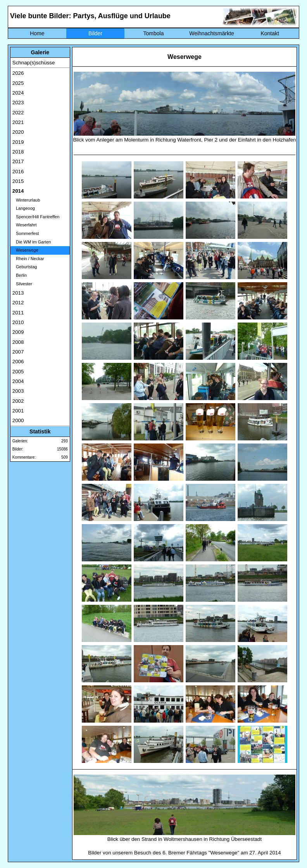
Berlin (20, 275)
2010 (18, 322)
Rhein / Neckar (28, 259)
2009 (18, 332)
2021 (18, 122)
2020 (18, 132)
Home (37, 33)
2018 (18, 152)
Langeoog (24, 208)
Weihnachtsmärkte (212, 33)
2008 (18, 342)
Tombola (154, 33)
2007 (18, 352)
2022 (18, 113)
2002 (18, 401)
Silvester (22, 284)
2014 (18, 191)
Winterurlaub (26, 200)
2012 (18, 303)
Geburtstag (25, 267)
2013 (18, 293)
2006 (18, 362)
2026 (18, 73)
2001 (18, 411)
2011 (18, 313)
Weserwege (25, 250)
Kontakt (270, 33)
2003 (18, 391)
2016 (18, 172)
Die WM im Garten (32, 242)
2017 (18, 161)
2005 (18, 372)
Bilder (95, 33)
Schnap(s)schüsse (34, 63)
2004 (18, 381)
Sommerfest (26, 233)
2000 (18, 420)
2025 (18, 83)
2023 (18, 103)
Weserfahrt (25, 225)
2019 (18, 142)
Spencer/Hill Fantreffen (36, 217)
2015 (18, 181)
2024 (18, 93)
